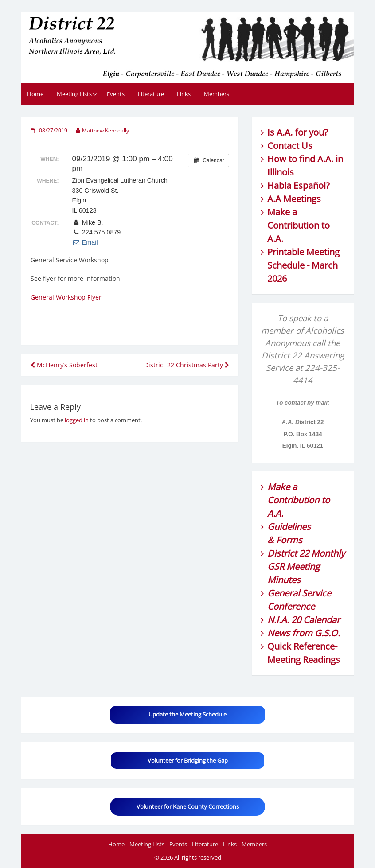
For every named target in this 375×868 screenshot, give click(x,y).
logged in (77, 420)
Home (35, 94)
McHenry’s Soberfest (64, 365)
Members (217, 94)
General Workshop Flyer (66, 297)
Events (116, 94)
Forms (289, 540)
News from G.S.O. (304, 633)
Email (85, 242)
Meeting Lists (74, 94)
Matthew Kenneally (105, 130)
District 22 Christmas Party (187, 365)
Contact (283, 146)
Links (184, 94)
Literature (151, 94)
